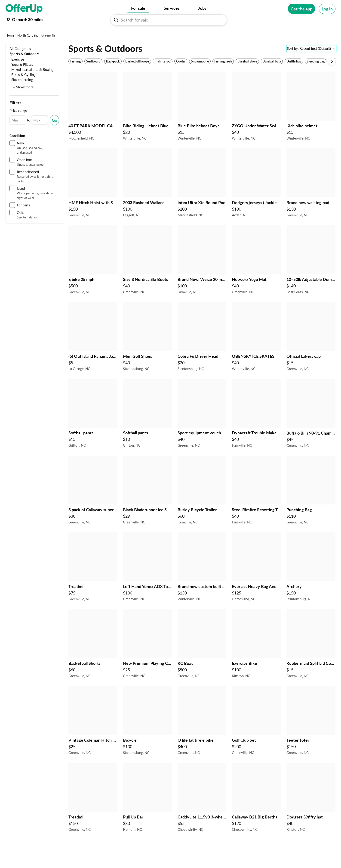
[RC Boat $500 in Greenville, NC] (202, 659)
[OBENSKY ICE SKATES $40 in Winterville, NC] (256, 352)
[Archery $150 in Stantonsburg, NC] (311, 582)
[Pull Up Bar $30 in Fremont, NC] (147, 813)
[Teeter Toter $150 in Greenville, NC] (311, 736)
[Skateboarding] (21, 94)
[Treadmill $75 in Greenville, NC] (93, 582)
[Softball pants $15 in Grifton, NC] (93, 429)
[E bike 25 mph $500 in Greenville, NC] (93, 275)
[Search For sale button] (116, 20)
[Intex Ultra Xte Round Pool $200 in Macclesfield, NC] (202, 198)
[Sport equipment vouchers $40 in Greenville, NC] (202, 429)
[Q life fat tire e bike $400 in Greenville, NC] (202, 736)
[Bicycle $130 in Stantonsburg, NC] (147, 736)
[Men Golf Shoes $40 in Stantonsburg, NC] (147, 352)
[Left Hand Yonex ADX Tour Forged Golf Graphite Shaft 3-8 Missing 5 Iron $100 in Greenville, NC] (147, 582)
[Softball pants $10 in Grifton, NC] (147, 429)
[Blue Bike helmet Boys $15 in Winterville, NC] (202, 121)
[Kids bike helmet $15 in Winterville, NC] (311, 121)
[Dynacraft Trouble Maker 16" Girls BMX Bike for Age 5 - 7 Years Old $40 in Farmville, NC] (256, 429)
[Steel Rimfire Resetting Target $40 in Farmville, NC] (256, 505)
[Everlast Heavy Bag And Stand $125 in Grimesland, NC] (256, 582)
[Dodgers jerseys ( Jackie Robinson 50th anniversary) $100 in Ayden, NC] (256, 198)
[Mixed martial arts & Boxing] (31, 84)
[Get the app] (301, 9)
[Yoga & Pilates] (21, 79)
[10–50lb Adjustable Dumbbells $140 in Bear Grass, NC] (311, 275)
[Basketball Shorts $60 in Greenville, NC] (93, 659)
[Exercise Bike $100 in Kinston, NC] (256, 659)
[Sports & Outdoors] (25, 68)
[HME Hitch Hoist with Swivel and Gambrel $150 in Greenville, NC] (93, 198)
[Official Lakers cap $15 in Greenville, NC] (311, 352)
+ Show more (23, 101)
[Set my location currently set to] (24, 19)
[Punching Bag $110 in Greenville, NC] (311, 505)
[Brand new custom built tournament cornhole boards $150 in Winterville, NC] (202, 582)
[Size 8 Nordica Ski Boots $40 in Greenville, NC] (147, 275)
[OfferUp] (24, 9)
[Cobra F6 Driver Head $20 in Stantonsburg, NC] (202, 352)
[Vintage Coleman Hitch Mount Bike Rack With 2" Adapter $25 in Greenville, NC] (93, 736)
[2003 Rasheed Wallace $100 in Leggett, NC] (147, 198)
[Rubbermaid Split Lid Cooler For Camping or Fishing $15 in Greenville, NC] (311, 659)
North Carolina (28, 50)
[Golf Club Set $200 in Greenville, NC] (256, 736)
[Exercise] (17, 73)
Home (10, 50)
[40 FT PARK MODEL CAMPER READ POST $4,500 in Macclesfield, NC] (93, 121)
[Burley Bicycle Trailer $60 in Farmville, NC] (202, 505)
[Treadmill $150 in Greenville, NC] (93, 813)
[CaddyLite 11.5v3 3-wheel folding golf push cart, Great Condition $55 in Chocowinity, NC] (202, 813)
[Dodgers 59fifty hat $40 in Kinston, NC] (311, 813)
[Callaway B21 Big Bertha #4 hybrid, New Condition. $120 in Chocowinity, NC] (256, 813)
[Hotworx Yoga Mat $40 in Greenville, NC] (256, 275)
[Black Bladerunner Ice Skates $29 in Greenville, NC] (147, 505)
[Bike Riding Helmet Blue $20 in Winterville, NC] (147, 121)
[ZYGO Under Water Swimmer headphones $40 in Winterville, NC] (256, 121)
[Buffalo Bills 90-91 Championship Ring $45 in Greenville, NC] (311, 429)
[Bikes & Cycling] (23, 89)
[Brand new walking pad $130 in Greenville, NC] (311, 198)
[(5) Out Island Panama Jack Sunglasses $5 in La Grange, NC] (93, 352)
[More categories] (329, 34)
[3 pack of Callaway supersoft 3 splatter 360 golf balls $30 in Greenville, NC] (93, 505)
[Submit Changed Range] (54, 134)
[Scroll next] (332, 76)
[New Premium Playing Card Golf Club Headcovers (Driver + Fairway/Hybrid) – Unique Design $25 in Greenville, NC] (147, 659)
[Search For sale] (171, 20)
